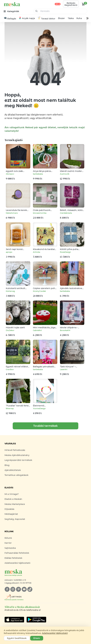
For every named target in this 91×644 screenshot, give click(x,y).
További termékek (45, 426)
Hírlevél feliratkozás (15, 450)
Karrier (8, 543)
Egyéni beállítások (17, 638)
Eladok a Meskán (13, 499)
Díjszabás (9, 509)
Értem (37, 638)
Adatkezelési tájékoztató (17, 563)
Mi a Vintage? (12, 494)
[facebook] (7, 589)
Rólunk (8, 538)
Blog (7, 465)
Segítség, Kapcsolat (15, 519)
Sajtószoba (10, 548)
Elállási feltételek (13, 558)
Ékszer (61, 18)
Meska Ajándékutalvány (17, 455)
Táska (71, 18)
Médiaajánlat (11, 514)
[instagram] (13, 589)
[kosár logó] (83, 4)
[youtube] (24, 589)
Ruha (79, 18)
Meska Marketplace (15, 504)
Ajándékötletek (13, 470)
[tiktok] (30, 589)
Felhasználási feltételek (17, 553)
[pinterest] (18, 589)
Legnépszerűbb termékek (18, 460)
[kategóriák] (12, 11)
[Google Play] (14, 620)
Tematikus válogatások (16, 475)
